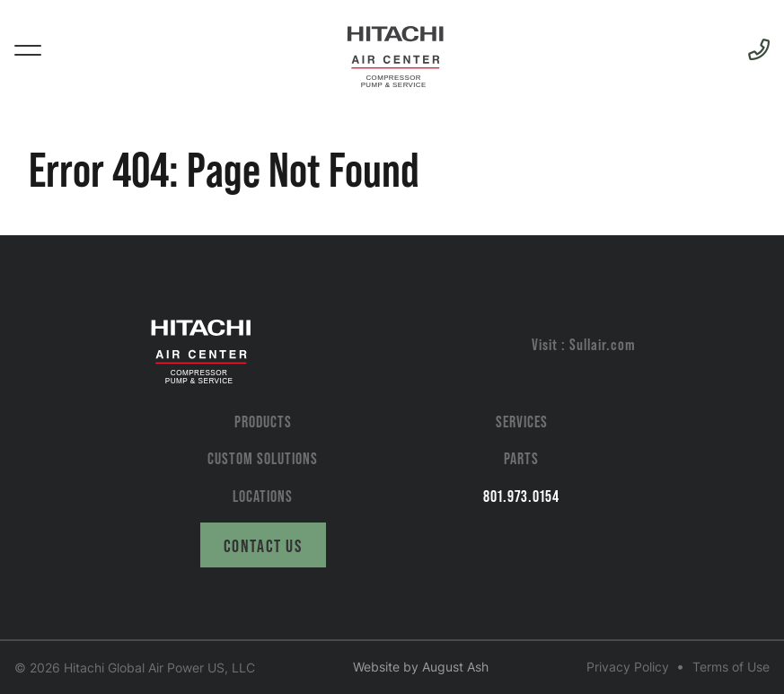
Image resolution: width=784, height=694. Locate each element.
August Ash (455, 667)
